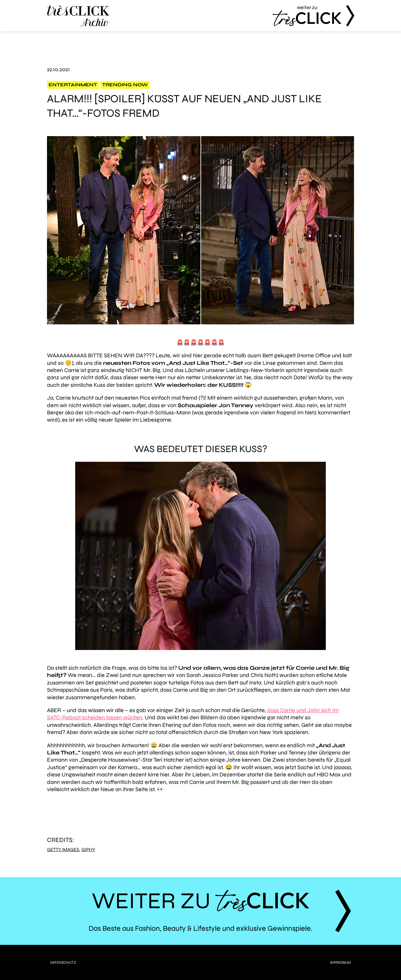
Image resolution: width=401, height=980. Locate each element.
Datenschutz (63, 962)
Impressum (340, 962)
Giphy (88, 850)
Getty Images (63, 850)
